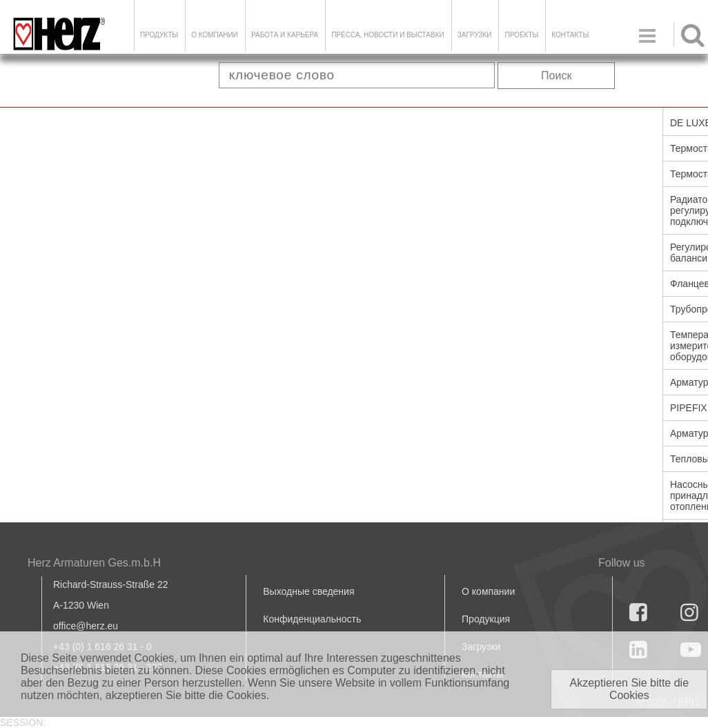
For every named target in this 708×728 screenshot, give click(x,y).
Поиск (556, 76)
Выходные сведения (308, 591)
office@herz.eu (86, 626)
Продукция (486, 619)
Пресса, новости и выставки (388, 35)
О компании (215, 35)
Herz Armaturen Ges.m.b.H (94, 563)
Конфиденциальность (312, 619)
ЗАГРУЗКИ (475, 35)
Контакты (570, 35)
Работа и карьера (285, 35)
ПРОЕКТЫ (521, 35)
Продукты (159, 35)
